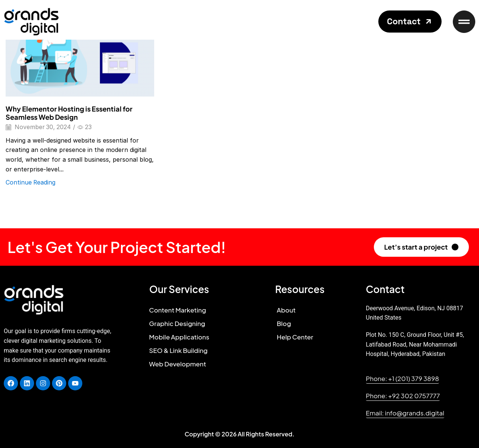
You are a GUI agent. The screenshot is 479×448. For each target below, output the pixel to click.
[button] (410, 22)
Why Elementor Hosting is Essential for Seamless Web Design (69, 113)
